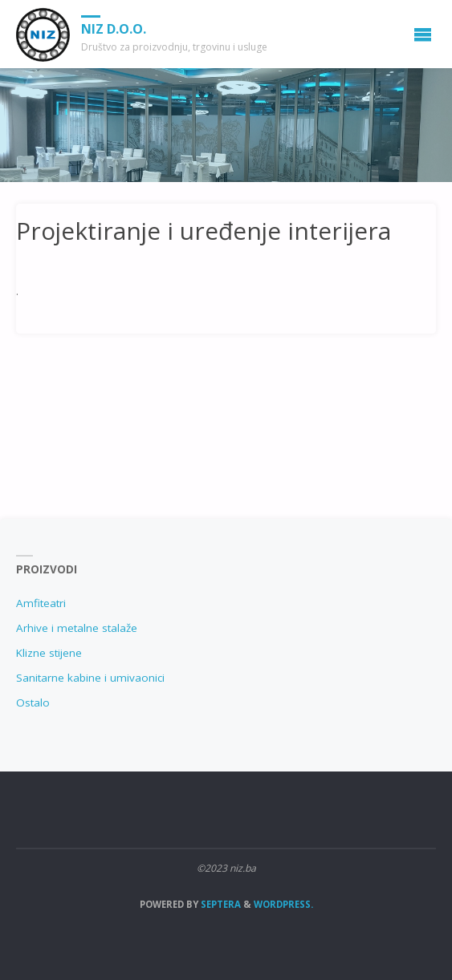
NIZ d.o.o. (114, 29)
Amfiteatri (41, 603)
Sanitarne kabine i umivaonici (90, 678)
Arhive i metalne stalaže (77, 628)
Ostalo (33, 703)
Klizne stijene (49, 653)
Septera (220, 904)
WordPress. (283, 904)
